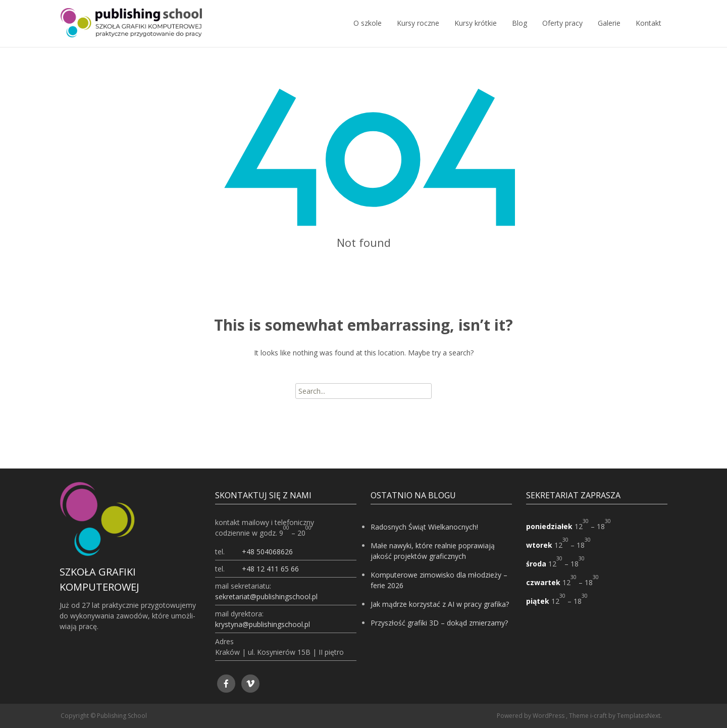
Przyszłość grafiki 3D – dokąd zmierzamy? (439, 623)
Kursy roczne (418, 33)
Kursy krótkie (476, 33)
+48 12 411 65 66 (270, 569)
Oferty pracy (562, 33)
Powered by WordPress (531, 716)
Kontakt (648, 33)
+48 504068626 (267, 552)
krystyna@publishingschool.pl (263, 624)
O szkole (368, 33)
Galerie (609, 33)
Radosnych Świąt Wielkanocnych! (424, 527)
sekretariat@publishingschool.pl (266, 596)
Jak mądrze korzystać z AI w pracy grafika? (440, 604)
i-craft (599, 716)
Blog (520, 33)
